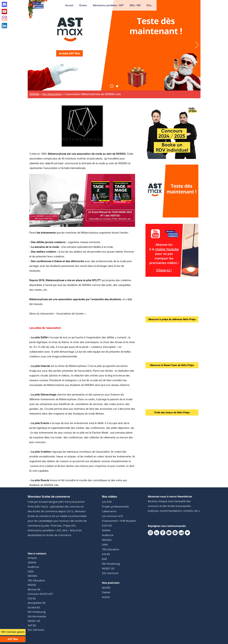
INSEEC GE (34, 621)
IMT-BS (32, 625)
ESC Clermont (36, 630)
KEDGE (32, 585)
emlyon (32, 558)
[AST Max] (112, 86)
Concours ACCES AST (40, 594)
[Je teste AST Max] (69, 53)
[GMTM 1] (82, 221)
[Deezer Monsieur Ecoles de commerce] (181, 533)
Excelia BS (34, 607)
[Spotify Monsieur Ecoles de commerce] (175, 533)
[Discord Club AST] (4, 4)
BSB (104, 559)
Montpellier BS (37, 603)
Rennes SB (34, 589)
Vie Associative (52, 94)
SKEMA (34, 94)
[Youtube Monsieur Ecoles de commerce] (4, 11)
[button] (83, 5)
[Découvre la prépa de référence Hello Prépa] (172, 319)
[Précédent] (31, 45)
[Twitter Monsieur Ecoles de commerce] (187, 533)
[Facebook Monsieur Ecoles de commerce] (163, 533)
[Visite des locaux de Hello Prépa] (172, 412)
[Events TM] (117, 86)
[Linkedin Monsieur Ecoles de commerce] (4, 26)
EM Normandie (37, 616)
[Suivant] (197, 45)
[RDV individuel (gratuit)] (13, 632)
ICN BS (32, 598)
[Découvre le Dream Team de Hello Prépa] (172, 365)
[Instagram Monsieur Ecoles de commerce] (4, 19)
